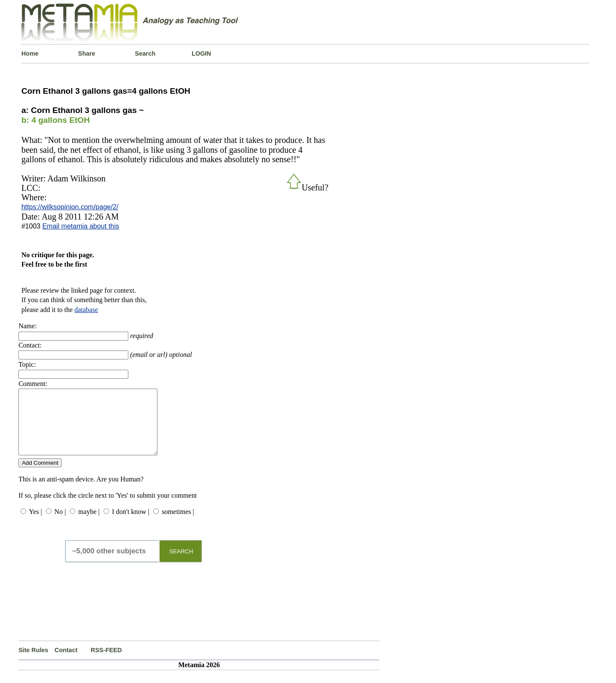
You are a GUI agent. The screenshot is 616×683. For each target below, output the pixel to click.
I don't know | (131, 524)
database (86, 310)
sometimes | (178, 524)
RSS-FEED (106, 663)
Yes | (36, 524)
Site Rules (33, 663)
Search (145, 53)
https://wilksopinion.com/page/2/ (70, 207)
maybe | (89, 524)
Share (87, 53)
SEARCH (181, 564)
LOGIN (201, 53)
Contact (66, 663)
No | (60, 524)
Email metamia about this (81, 226)
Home (30, 53)
